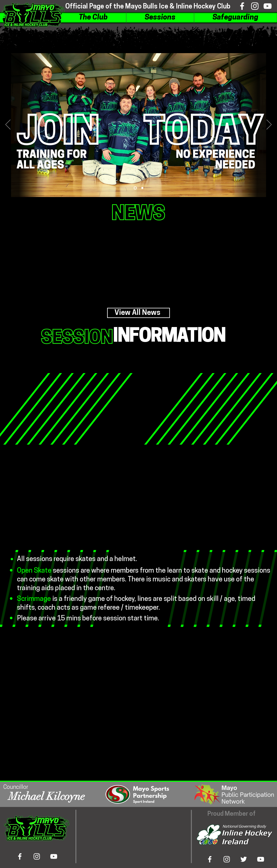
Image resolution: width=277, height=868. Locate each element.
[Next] (269, 125)
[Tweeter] (244, 859)
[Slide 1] (135, 188)
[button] (93, 18)
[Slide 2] (142, 188)
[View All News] (138, 313)
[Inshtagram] (255, 6)
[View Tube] (261, 859)
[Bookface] (242, 6)
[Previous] (8, 125)
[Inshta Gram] (227, 859)
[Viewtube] (268, 6)
